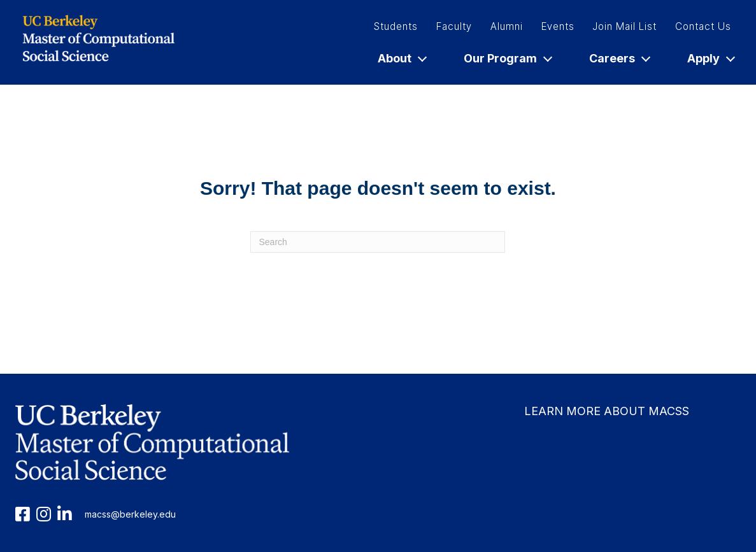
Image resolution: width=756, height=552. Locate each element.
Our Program (507, 58)
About (402, 58)
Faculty (454, 26)
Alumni (507, 26)
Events (558, 26)
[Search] (378, 242)
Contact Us (703, 26)
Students (396, 26)
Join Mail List (625, 26)
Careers (619, 58)
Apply (710, 58)
